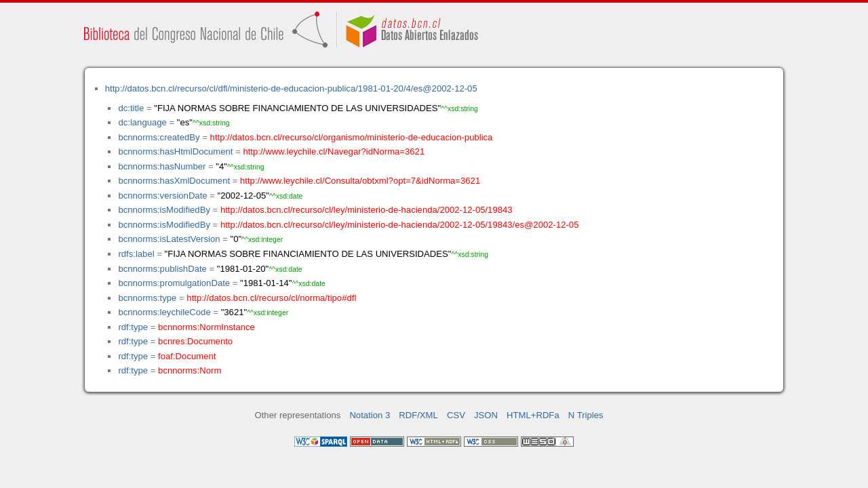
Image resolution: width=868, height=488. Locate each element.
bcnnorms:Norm (190, 370)
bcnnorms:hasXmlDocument (174, 181)
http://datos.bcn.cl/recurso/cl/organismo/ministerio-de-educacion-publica (352, 137)
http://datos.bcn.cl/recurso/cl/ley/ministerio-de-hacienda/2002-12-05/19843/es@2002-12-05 (400, 225)
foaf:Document (187, 356)
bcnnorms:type (147, 298)
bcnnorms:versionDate (162, 196)
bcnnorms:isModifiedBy (164, 210)
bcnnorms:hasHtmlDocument (175, 151)
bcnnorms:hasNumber (162, 166)
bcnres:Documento (195, 341)
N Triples (586, 415)
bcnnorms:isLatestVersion (169, 239)
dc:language (142, 122)
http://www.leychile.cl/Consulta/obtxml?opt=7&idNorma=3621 (360, 181)
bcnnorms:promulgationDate (174, 283)
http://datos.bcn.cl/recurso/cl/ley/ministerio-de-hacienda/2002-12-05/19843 (367, 210)
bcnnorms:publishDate (162, 269)
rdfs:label (136, 254)
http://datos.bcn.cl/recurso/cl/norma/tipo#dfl (271, 298)
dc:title (131, 108)
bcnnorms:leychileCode (164, 312)
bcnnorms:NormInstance (206, 327)
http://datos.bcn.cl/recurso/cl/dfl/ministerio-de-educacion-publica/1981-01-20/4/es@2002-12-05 (291, 88)
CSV (456, 415)
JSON (486, 415)
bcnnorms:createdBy (159, 137)
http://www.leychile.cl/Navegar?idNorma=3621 (334, 151)
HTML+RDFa (533, 415)
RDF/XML (418, 415)
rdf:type (133, 327)
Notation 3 (370, 415)
